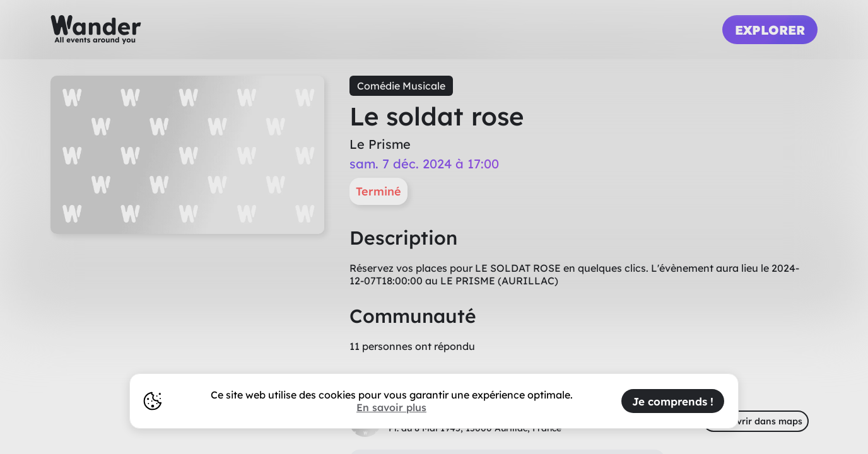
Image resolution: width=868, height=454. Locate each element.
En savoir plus (391, 407)
